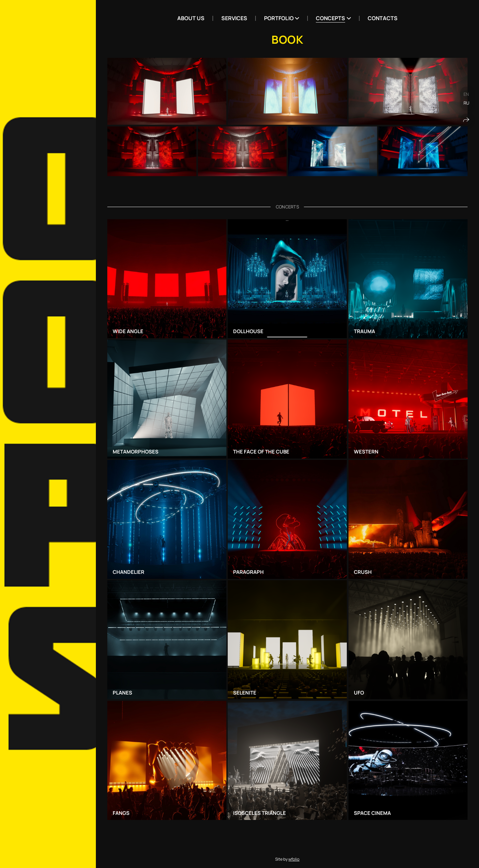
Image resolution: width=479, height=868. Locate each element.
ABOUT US (191, 18)
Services (234, 18)
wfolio (294, 859)
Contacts (383, 18)
